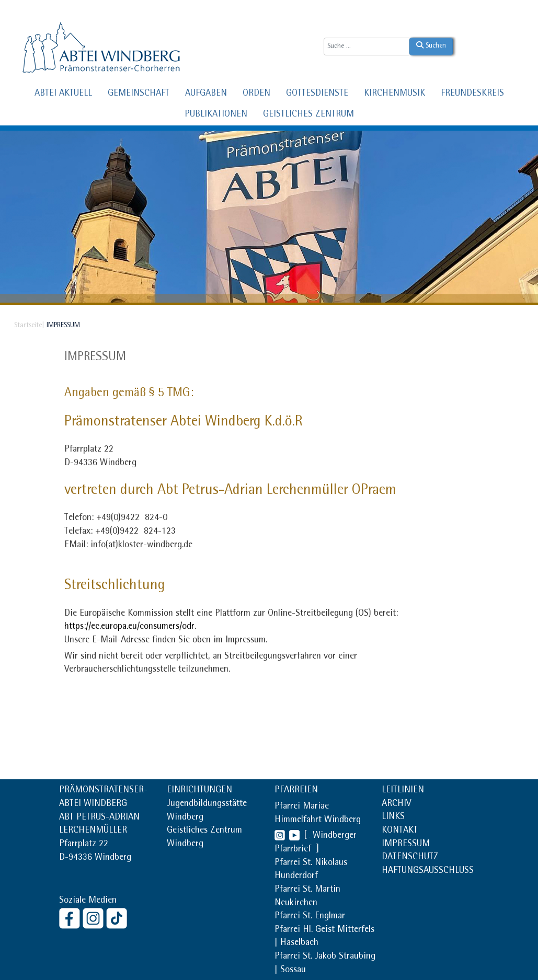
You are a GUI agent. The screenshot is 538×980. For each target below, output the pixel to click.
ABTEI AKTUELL (63, 94)
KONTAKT (400, 831)
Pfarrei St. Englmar (310, 917)
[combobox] (367, 47)
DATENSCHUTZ (410, 858)
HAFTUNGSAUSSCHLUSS (428, 871)
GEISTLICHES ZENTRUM (308, 115)
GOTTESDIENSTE (317, 94)
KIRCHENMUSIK (394, 94)
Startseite (28, 326)
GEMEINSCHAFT (139, 94)
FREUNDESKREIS (472, 94)
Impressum (95, 358)
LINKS (393, 817)
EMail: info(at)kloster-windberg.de (128, 546)
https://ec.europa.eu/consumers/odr (129, 627)
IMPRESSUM (406, 845)
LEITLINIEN (403, 791)
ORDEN (256, 94)
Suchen (431, 45)
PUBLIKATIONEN (216, 115)
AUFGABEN (206, 94)
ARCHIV (396, 804)
